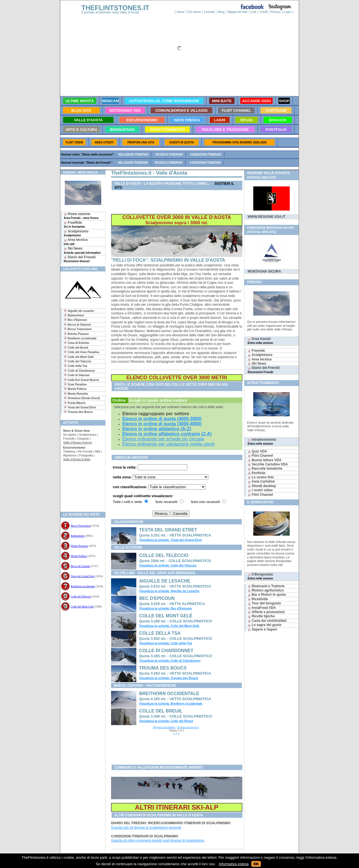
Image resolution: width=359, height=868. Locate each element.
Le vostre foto (261, 477)
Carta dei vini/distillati (267, 621)
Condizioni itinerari (206, 155)
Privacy (276, 12)
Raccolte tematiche (265, 469)
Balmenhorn (78, 536)
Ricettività (258, 599)
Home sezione (81, 216)
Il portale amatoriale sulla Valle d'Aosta (110, 12)
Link (254, 12)
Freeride (256, 351)
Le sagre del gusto (264, 625)
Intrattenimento (262, 441)
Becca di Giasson (80, 566)
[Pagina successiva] (188, 727)
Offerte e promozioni (266, 612)
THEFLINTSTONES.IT (115, 8)
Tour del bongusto (264, 603)
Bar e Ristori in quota (267, 595)
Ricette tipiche (261, 616)
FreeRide (74, 224)
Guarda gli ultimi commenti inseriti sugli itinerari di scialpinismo (158, 840)
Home (181, 12)
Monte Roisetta (79, 546)
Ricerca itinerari (169, 155)
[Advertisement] (81, 487)
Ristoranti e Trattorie (266, 586)
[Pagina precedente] (164, 727)
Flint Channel (260, 456)
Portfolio (257, 473)
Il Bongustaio (260, 576)
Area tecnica (76, 242)
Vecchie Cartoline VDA (268, 464)
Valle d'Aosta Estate (77, 459)
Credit (264, 12)
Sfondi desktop (262, 486)
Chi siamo (194, 12)
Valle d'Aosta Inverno (78, 442)
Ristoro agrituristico (266, 590)
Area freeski (260, 341)
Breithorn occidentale (83, 586)
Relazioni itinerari (134, 155)
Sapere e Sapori (262, 629)
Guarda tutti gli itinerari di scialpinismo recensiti (146, 828)
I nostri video (260, 490)
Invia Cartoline (261, 481)
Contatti (209, 12)
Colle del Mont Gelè (82, 607)
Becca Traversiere (81, 526)
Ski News (82, 250)
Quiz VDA (257, 451)
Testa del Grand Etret (83, 576)
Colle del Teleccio (81, 596)
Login (288, 12)
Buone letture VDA (264, 460)
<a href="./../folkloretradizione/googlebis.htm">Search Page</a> (176, 749)
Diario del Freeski (80, 259)
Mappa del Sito (238, 12)
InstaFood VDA (262, 608)
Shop (221, 12)
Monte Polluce (79, 556)
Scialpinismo (76, 233)
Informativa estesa (234, 864)
